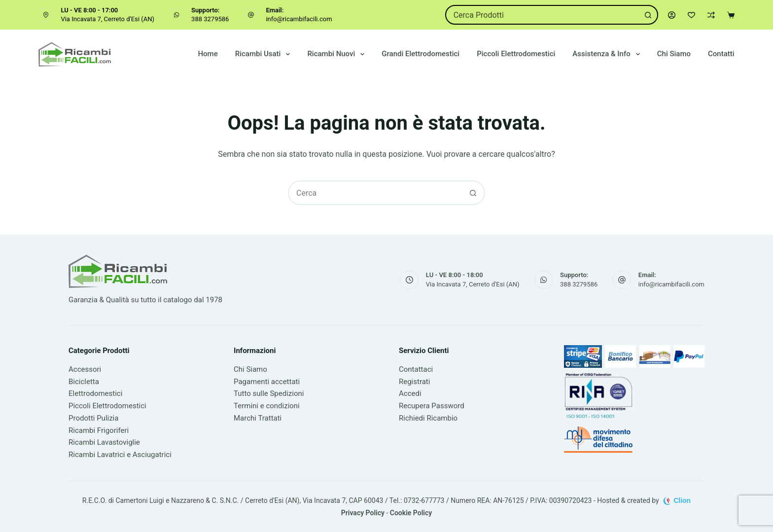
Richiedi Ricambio (428, 418)
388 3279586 (210, 19)
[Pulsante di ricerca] (648, 15)
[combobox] (543, 15)
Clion (682, 500)
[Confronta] (711, 15)
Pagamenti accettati (267, 382)
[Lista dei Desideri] (691, 15)
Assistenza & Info (608, 54)
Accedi (410, 393)
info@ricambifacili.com (299, 19)
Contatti (721, 54)
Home (208, 54)
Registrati (414, 382)
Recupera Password (432, 406)
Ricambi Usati (265, 54)
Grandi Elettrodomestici (421, 54)
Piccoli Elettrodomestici (516, 54)
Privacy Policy (363, 513)
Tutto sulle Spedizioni (269, 393)
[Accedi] (672, 15)
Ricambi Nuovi (338, 54)
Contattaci (416, 369)
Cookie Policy (411, 513)
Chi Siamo (674, 54)
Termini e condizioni (267, 406)
